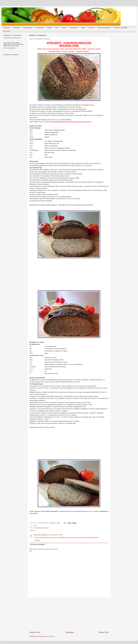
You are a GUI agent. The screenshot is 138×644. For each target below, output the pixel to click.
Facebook (72, 205)
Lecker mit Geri (15, 12)
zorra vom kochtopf (40, 535)
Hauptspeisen (28, 28)
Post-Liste (6, 31)
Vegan (83, 28)
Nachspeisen (40, 28)
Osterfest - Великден (121, 28)
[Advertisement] (69, 275)
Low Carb (91, 28)
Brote (57, 28)
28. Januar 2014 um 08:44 (55, 535)
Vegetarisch (74, 28)
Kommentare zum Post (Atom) (46, 636)
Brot (35, 526)
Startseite (7, 28)
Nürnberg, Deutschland (42, 528)
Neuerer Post (35, 632)
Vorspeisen (16, 28)
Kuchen (64, 28)
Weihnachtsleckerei (104, 28)
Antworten (37, 540)
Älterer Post (104, 632)
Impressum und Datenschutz (12, 38)
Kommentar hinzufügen (38, 544)
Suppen (50, 28)
